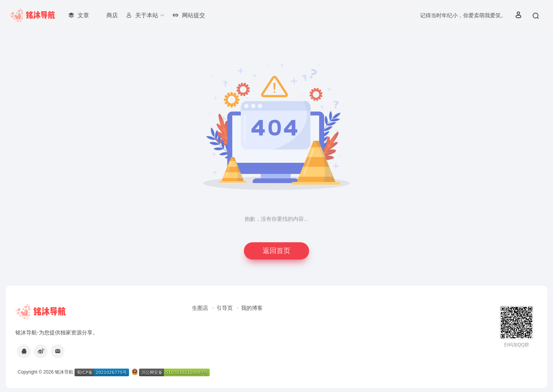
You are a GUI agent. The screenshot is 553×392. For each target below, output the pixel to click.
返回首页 (276, 251)
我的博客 (252, 308)
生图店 (200, 308)
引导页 (225, 308)
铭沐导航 (64, 372)
